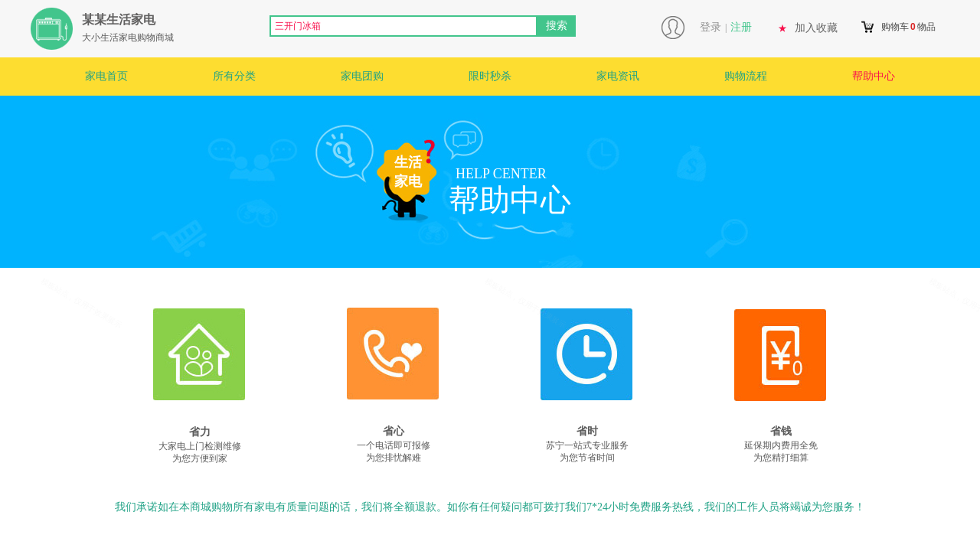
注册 (741, 27)
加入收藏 (816, 28)
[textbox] (403, 26)
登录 (710, 27)
